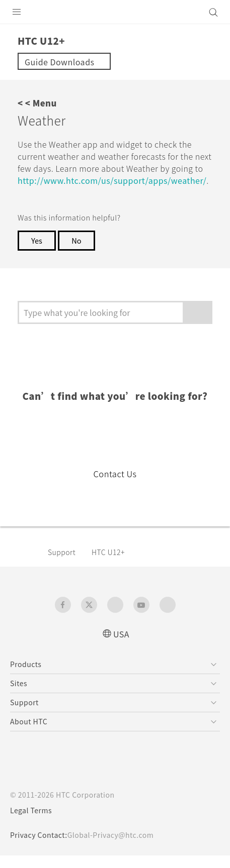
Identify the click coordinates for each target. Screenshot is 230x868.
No (79, 253)
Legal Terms (33, 823)
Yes (37, 253)
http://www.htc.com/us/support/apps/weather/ (116, 192)
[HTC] (115, 12)
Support (63, 564)
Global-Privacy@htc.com (118, 847)
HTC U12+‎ (113, 564)
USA (121, 646)
